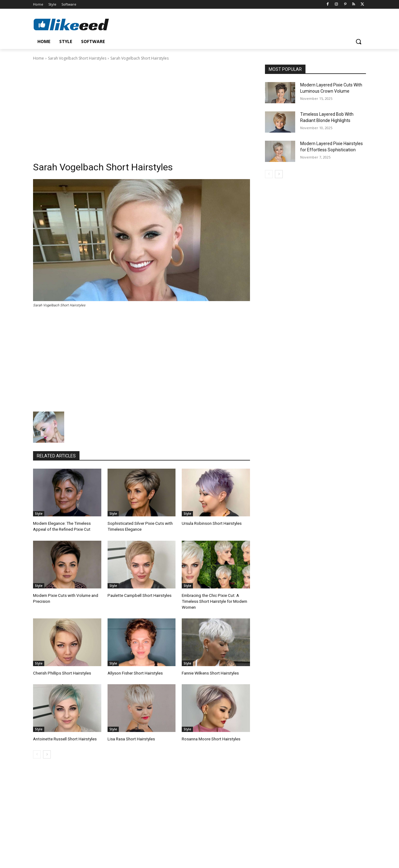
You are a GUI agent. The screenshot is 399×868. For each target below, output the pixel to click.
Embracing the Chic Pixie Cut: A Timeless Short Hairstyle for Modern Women (214, 600)
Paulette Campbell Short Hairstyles (138, 595)
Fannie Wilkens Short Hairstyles (210, 671)
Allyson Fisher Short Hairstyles (135, 671)
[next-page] (47, 752)
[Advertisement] (142, 108)
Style (39, 514)
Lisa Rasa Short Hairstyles (131, 737)
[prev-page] (37, 752)
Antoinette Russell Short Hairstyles (64, 737)
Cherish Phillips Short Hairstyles (61, 671)
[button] (358, 41)
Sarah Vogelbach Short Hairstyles (77, 58)
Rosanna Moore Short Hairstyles (211, 737)
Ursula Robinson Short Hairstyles (211, 523)
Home (38, 58)
